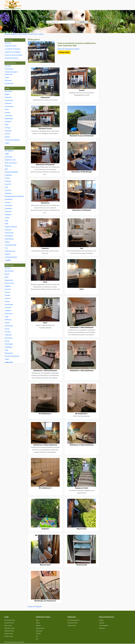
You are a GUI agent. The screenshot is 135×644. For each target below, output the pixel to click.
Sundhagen (9, 347)
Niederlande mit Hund (9, 628)
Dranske (8, 295)
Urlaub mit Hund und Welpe (14, 55)
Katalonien (8, 193)
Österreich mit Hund (9, 623)
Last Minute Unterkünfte (13, 49)
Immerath (8, 307)
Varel (7, 350)
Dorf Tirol (8, 289)
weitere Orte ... (10, 362)
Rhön (7, 224)
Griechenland (9, 106)
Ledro (7, 317)
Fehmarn (8, 298)
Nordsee (8, 202)
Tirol (6, 248)
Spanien (8, 137)
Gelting (7, 301)
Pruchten (8, 332)
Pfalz (7, 221)
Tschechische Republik (12, 140)
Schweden (8, 131)
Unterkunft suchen (11, 46)
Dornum (8, 292)
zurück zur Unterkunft (35, 607)
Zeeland (8, 254)
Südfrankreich (9, 239)
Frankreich (8, 103)
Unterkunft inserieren (12, 58)
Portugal (8, 128)
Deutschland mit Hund (10, 620)
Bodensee (8, 166)
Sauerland (8, 230)
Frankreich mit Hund (9, 631)
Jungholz (8, 311)
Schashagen (9, 344)
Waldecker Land (10, 251)
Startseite (8, 43)
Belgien (7, 94)
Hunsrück (8, 190)
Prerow (7, 329)
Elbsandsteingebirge (11, 172)
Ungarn (7, 143)
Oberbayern (9, 208)
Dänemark (8, 97)
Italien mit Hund (8, 626)
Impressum (102, 623)
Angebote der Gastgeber (13, 52)
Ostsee (7, 218)
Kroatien (8, 113)
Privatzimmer (9, 83)
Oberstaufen (9, 326)
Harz (6, 187)
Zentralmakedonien (11, 257)
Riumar (7, 341)
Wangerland (9, 353)
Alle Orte (8, 268)
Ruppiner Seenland (11, 227)
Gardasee (8, 181)
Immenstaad (9, 305)
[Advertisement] (116, 67)
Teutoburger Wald (11, 245)
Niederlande (9, 119)
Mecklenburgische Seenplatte (14, 196)
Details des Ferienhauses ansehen (68, 49)
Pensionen (8, 80)
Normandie (9, 206)
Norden (7, 323)
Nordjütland (9, 199)
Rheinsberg (9, 338)
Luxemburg (9, 116)
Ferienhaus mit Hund (72, 623)
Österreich (8, 122)
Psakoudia (8, 335)
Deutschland (9, 100)
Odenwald (8, 212)
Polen (7, 125)
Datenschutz (102, 628)
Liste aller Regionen (104, 626)
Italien (7, 109)
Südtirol (7, 242)
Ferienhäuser (9, 69)
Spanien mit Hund (9, 634)
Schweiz (8, 134)
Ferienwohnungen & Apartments (11, 73)
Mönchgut (8, 320)
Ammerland (9, 157)
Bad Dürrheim (9, 271)
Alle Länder (9, 91)
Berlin (7, 277)
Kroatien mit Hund (9, 636)
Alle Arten (8, 66)
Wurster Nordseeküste (12, 356)
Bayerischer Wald (40, 628)
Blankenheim (9, 280)
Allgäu (7, 154)
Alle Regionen (9, 151)
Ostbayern (8, 215)
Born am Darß (9, 283)
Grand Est (8, 184)
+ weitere (8, 260)
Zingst (7, 359)
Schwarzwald (9, 233)
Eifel (6, 169)
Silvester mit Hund (72, 626)
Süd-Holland (9, 236)
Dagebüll (8, 286)
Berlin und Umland (11, 163)
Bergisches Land (10, 160)
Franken (8, 178)
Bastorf (7, 274)
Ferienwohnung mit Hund (73, 620)
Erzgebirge (8, 175)
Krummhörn (9, 314)
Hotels (7, 77)
